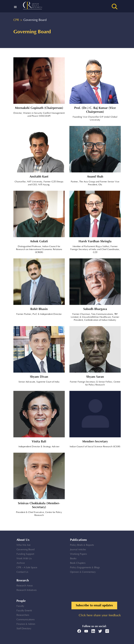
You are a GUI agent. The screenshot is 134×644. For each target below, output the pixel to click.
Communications (26, 620)
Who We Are (24, 545)
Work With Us (24, 559)
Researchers (23, 615)
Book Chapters (78, 563)
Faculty (20, 606)
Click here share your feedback (100, 615)
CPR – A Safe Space (27, 568)
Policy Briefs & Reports (82, 545)
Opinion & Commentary (83, 572)
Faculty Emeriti (24, 611)
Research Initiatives (27, 590)
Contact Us (22, 572)
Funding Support (25, 554)
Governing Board (26, 550)
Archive (21, 563)
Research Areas (25, 586)
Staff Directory (24, 629)
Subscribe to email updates (94, 605)
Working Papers (78, 554)
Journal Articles (78, 550)
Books (73, 559)
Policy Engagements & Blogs (85, 568)
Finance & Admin (26, 624)
